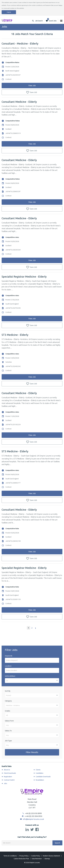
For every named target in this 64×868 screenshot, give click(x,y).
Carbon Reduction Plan (21, 859)
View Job (32, 86)
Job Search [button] (39, 21)
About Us (7, 770)
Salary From (9, 721)
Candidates (40, 773)
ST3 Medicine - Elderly (15, 335)
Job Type (8, 741)
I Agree (9, 12)
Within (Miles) (10, 676)
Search (57, 843)
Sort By (8, 691)
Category (8, 701)
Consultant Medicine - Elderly (19, 102)
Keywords (9, 656)
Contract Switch (9, 780)
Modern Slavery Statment (51, 856)
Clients (38, 770)
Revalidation (40, 780)
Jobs (5, 783)
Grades (8, 711)
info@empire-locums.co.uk (32, 819)
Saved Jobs (52, 20)
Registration (8, 777)
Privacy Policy (24, 856)
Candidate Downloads (43, 777)
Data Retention (37, 859)
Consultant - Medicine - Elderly (20, 44)
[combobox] (32, 681)
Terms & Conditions (10, 856)
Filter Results (32, 752)
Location (8, 666)
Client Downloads (10, 773)
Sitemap (47, 859)
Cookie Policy (36, 856)
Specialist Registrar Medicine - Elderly (24, 277)
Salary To (8, 731)
